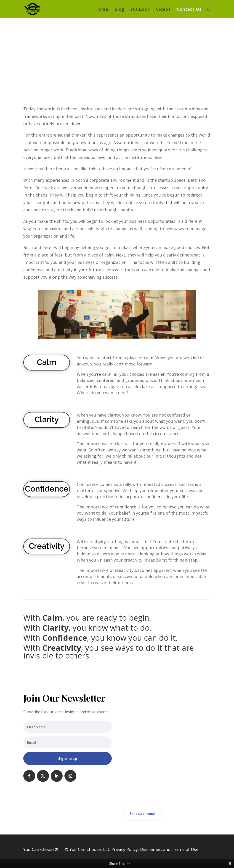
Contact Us (189, 10)
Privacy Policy (125, 849)
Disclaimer (150, 849)
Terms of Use (185, 849)
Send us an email (143, 814)
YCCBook (140, 10)
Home (102, 10)
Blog (119, 10)
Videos (163, 10)
